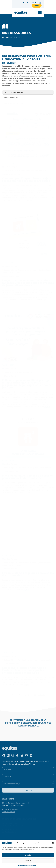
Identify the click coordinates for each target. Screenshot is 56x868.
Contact (35, 3)
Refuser (28, 861)
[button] (53, 843)
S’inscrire (28, 790)
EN (24, 3)
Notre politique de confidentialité (27, 865)
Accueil (5, 37)
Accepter (28, 855)
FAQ (29, 3)
